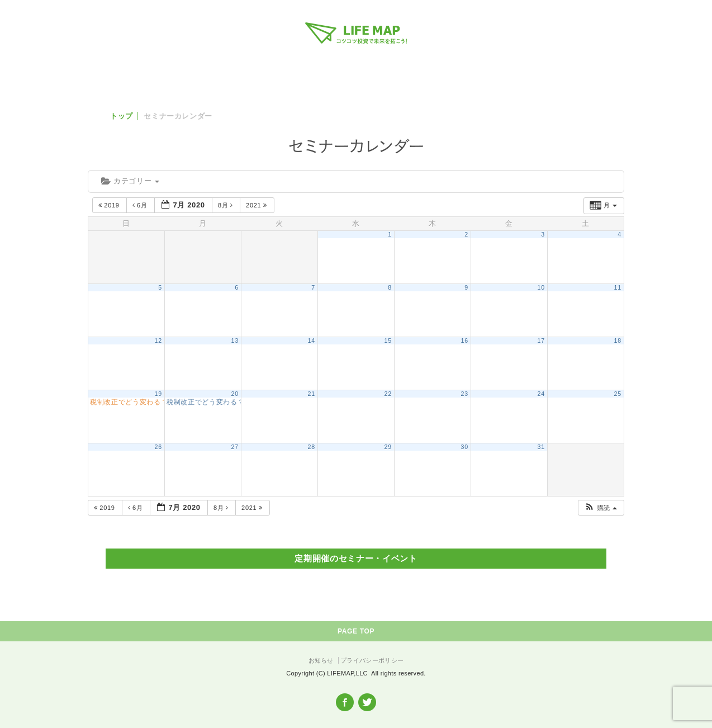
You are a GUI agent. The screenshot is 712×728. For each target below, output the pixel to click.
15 (388, 341)
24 (541, 394)
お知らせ (321, 660)
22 (388, 394)
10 (541, 287)
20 (235, 394)
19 (158, 394)
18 (618, 341)
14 (312, 341)
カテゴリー (130, 181)
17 (541, 341)
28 (312, 447)
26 (158, 447)
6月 (141, 205)
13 (235, 341)
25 (618, 394)
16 (465, 341)
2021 (257, 205)
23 (465, 394)
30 (465, 447)
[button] (601, 508)
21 (312, 394)
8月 (227, 205)
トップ (122, 116)
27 (235, 447)
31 (541, 447)
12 (158, 341)
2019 (110, 205)
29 (388, 447)
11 (618, 287)
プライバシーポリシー (372, 660)
